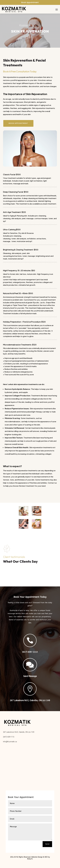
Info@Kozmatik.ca (10, 742)
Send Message (30, 676)
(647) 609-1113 (30, 652)
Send (47, 844)
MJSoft (30, 859)
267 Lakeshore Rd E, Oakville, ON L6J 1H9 (30, 700)
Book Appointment (30, 2)
